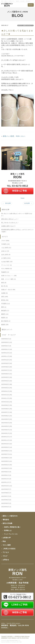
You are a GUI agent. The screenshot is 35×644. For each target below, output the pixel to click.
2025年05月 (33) (7, 377)
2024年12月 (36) (7, 395)
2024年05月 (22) (7, 419)
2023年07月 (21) (7, 454)
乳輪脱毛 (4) (5, 272)
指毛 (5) (4, 283)
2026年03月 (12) (7, 342)
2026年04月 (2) (6, 339)
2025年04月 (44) (7, 381)
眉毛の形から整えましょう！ (10, 219)
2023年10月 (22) (7, 444)
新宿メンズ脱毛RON (15, 637)
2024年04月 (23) (7, 423)
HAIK (20, 642)
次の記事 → (28, 203)
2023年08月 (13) (7, 451)
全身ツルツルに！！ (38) (9, 276)
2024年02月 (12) (7, 430)
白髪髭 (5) (5, 293)
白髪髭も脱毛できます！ (9, 226)
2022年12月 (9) (6, 479)
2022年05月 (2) (6, 503)
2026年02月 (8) (6, 346)
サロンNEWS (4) (7, 269)
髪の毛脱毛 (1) (6, 321)
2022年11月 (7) (6, 482)
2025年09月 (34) (7, 363)
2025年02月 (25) (7, 388)
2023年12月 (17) (7, 437)
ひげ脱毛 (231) (6, 258)
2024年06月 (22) (7, 416)
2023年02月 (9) (6, 472)
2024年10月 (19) (7, 402)
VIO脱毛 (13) (5, 244)
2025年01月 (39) (7, 391)
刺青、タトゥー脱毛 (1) (9, 279)
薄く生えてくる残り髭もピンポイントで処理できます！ (17, 215)
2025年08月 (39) (7, 367)
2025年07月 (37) (7, 370)
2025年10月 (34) (7, 360)
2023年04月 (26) (7, 465)
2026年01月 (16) (7, 349)
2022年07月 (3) (6, 496)
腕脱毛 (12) (5, 314)
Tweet (22, 198)
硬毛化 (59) (5, 300)
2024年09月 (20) (7, 405)
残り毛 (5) (5, 286)
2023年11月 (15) (7, 440)
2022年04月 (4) (6, 507)
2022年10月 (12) (7, 486)
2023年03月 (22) (7, 468)
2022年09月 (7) (6, 489)
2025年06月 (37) (7, 374)
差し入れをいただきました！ (10, 223)
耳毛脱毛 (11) (6, 304)
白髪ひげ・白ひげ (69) (8, 290)
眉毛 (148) (5, 297)
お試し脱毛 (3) (6, 255)
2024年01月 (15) (7, 433)
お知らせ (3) (5, 251)
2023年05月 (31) (7, 461)
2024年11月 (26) (7, 398)
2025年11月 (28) (7, 356)
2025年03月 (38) (7, 384)
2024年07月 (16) (7, 412)
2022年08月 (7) (6, 493)
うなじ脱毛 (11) (6, 248)
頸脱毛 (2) (5, 318)
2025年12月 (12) (7, 353)
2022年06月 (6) (6, 500)
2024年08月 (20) (7, 409)
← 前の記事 (7, 203)
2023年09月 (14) (7, 447)
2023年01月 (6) (6, 475)
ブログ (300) (5, 241)
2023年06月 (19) (7, 458)
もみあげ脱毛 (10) (7, 262)
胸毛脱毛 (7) (5, 311)
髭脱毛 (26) (5, 325)
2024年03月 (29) (7, 426)
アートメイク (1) (7, 265)
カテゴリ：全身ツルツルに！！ (25, 25)
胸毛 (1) (4, 307)
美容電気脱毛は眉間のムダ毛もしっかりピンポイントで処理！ (17, 231)
